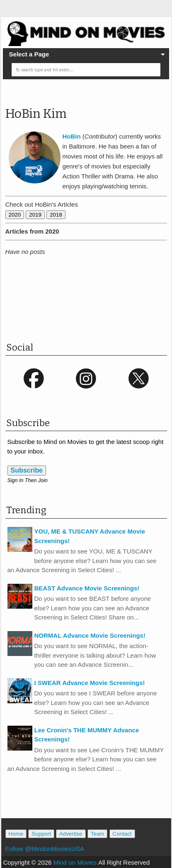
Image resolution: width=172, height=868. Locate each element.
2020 (15, 215)
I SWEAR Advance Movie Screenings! (90, 683)
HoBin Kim (36, 114)
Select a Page (29, 54)
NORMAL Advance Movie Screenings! (90, 635)
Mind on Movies (75, 862)
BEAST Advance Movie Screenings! (87, 588)
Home (16, 834)
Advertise (71, 834)
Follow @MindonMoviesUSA (45, 849)
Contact (122, 834)
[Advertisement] (89, 305)
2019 (35, 215)
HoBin (72, 136)
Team (98, 834)
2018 (56, 215)
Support (41, 834)
